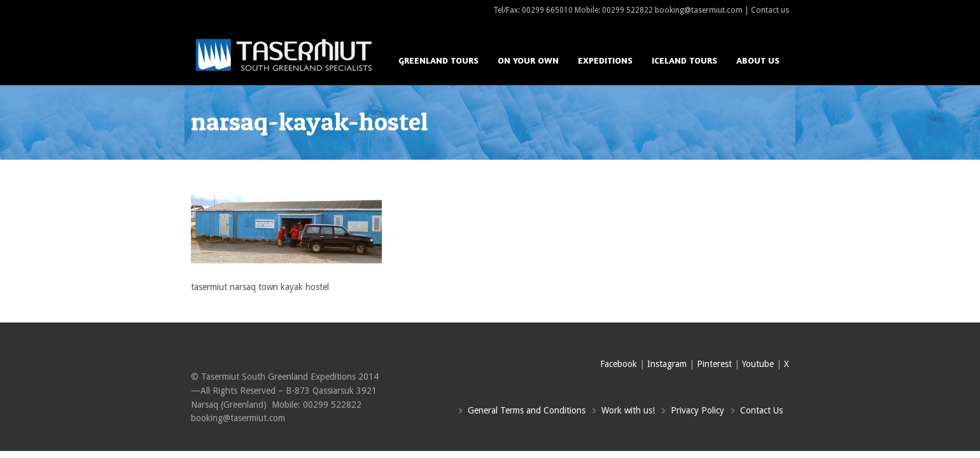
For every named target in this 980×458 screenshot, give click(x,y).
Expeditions (605, 60)
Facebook (619, 364)
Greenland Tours (438, 60)
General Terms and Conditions (527, 410)
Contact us (770, 10)
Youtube (758, 364)
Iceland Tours (684, 60)
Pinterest (714, 364)
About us (758, 60)
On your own (528, 60)
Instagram (667, 364)
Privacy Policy (697, 410)
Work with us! (628, 410)
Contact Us (761, 410)
